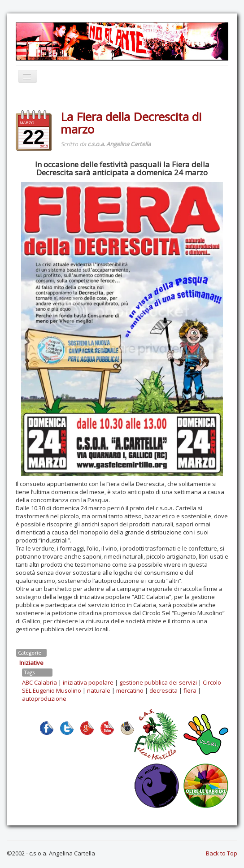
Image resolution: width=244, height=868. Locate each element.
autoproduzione (44, 699)
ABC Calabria (39, 682)
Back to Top (222, 853)
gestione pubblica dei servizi (158, 682)
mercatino (130, 690)
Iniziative (31, 663)
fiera (190, 690)
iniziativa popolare (88, 682)
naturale (99, 690)
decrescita (163, 690)
